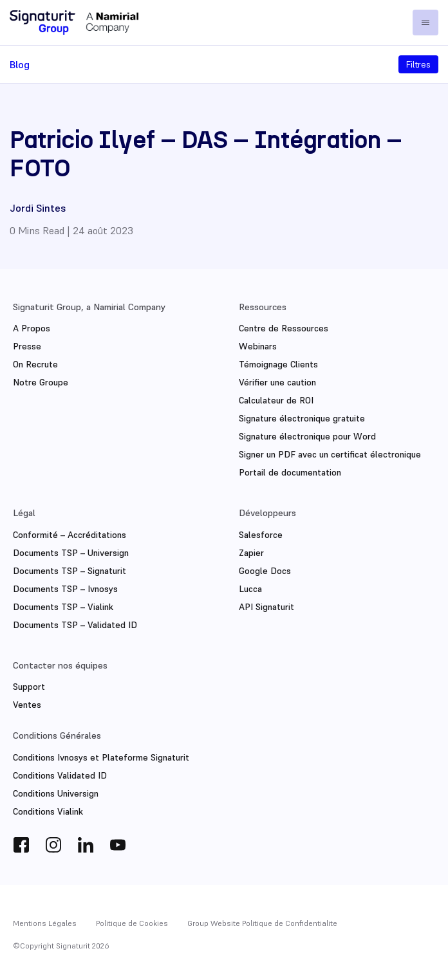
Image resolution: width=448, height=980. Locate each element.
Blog (20, 64)
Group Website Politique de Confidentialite (262, 922)
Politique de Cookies (132, 922)
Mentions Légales (45, 922)
